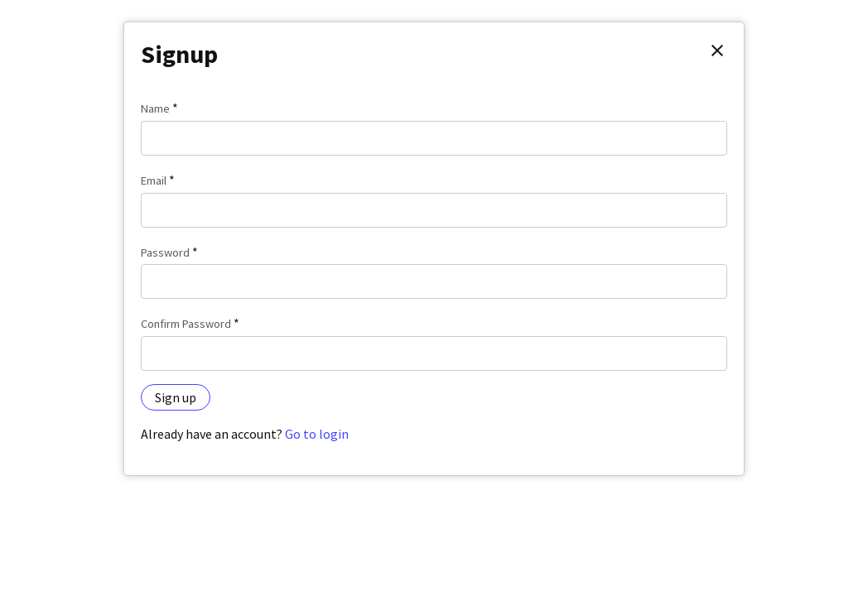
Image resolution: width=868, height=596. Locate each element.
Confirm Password (186, 324)
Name (155, 108)
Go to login (317, 434)
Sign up (176, 397)
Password (165, 252)
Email (154, 180)
